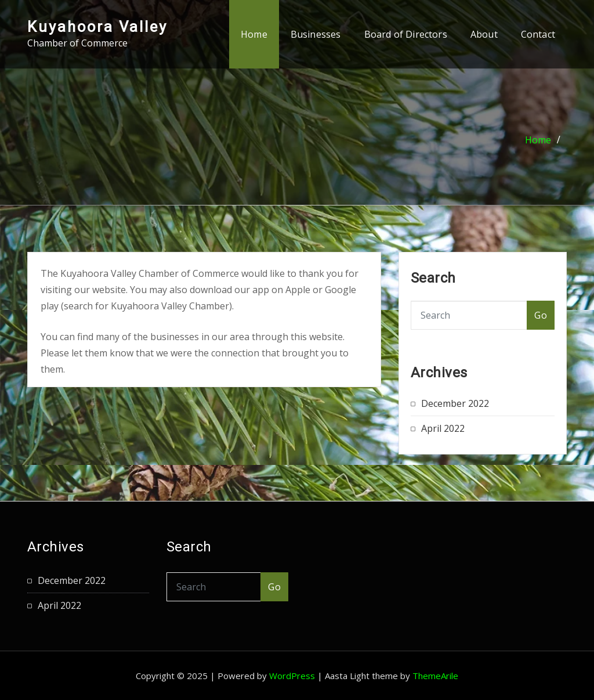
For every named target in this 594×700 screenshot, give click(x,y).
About (484, 34)
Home (254, 34)
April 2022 (443, 428)
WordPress (292, 676)
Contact (538, 34)
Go (541, 315)
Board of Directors (406, 34)
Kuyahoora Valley (97, 27)
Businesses (316, 34)
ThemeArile (435, 676)
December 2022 (455, 403)
